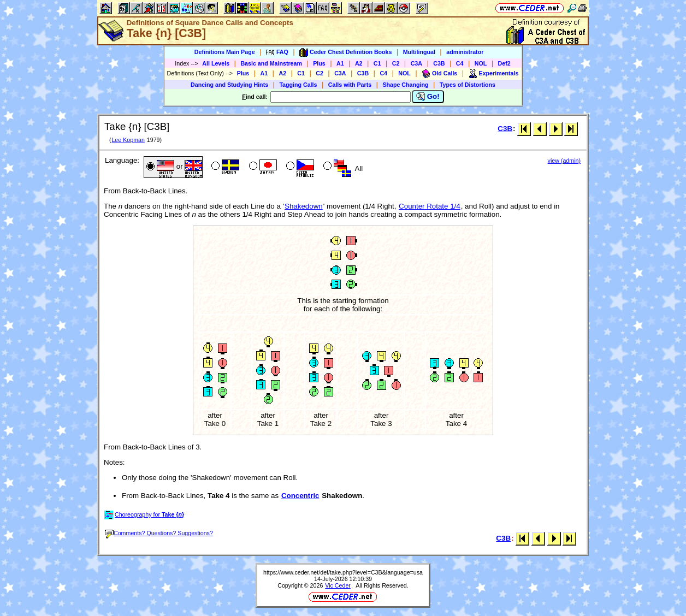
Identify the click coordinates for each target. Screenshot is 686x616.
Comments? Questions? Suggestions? (159, 533)
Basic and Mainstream (271, 63)
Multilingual (419, 52)
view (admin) (564, 161)
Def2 (504, 63)
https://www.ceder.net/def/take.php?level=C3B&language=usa (343, 572)
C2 (396, 63)
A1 (340, 63)
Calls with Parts (350, 85)
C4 (460, 63)
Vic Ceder (338, 585)
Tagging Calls (298, 85)
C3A (416, 63)
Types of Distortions (468, 85)
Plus (319, 63)
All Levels (216, 63)
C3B (439, 63)
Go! (428, 97)
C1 (377, 63)
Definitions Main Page (225, 52)
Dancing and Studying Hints (229, 85)
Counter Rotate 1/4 (430, 206)
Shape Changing (405, 85)
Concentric (300, 496)
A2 (359, 63)
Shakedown (304, 206)
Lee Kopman (128, 140)
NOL (481, 63)
